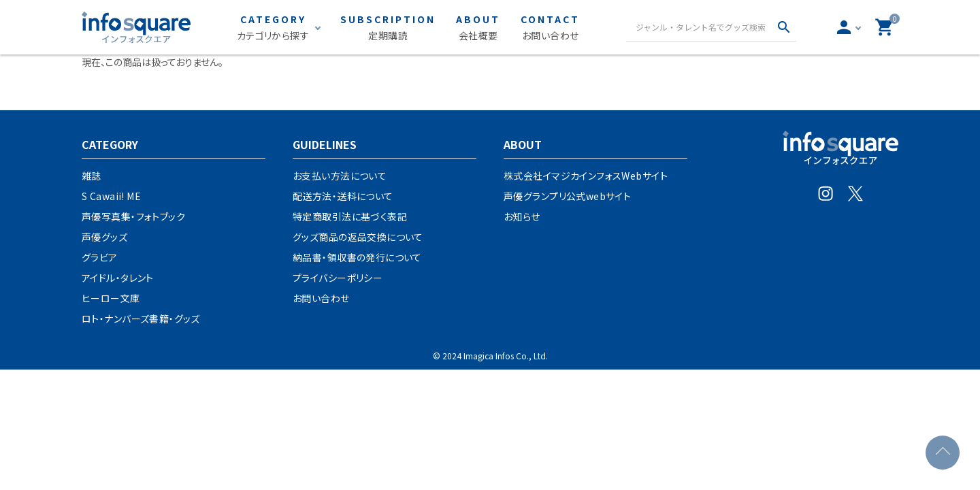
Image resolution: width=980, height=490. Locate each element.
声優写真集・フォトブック (133, 216)
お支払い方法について (340, 176)
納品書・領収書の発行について (357, 257)
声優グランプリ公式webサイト (567, 196)
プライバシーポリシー (338, 278)
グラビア (100, 257)
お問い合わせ (321, 298)
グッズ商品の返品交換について (358, 237)
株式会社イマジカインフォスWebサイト (586, 176)
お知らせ (522, 216)
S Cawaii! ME (111, 196)
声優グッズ (104, 237)
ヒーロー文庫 (111, 298)
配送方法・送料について (343, 196)
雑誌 (92, 176)
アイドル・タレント (118, 278)
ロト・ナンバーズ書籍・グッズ (141, 318)
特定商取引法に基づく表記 (350, 216)
